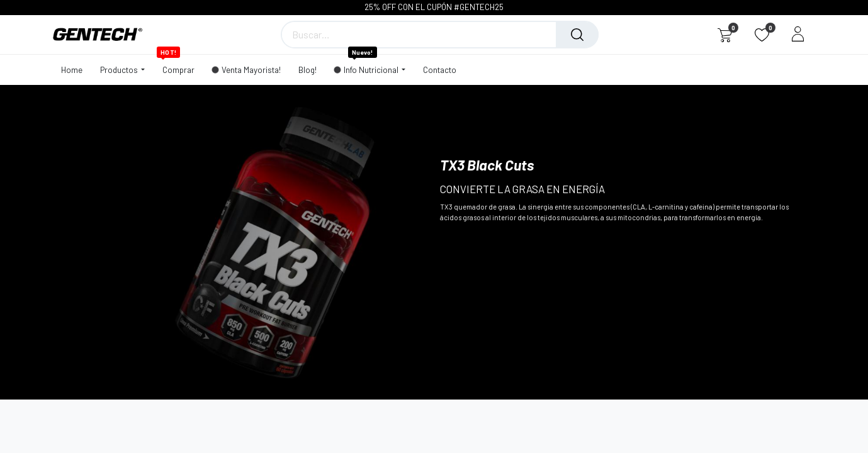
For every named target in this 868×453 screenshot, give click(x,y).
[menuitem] (76, 70)
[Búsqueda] (577, 35)
